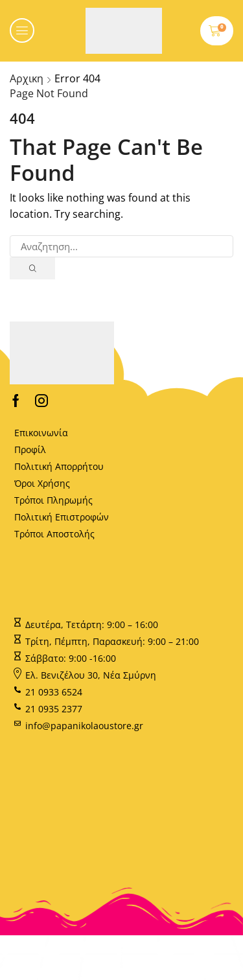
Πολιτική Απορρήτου (59, 466)
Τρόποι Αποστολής (54, 534)
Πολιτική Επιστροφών (62, 517)
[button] (22, 30)
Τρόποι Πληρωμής (53, 500)
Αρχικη (27, 78)
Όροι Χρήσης (42, 483)
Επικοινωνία (41, 433)
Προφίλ (30, 449)
